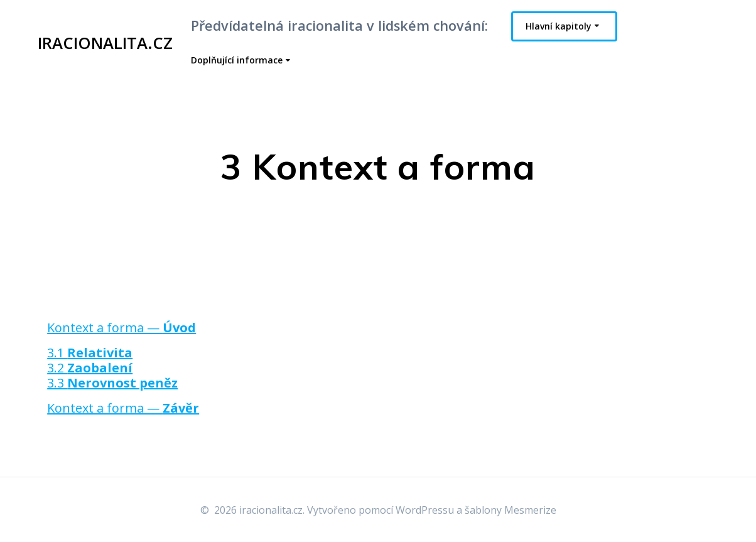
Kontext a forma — (105, 328)
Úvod (179, 328)
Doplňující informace (237, 60)
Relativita (100, 353)
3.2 (57, 368)
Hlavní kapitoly (559, 26)
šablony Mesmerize (510, 510)
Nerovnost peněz (122, 383)
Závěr (181, 408)
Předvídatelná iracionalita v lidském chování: (339, 25)
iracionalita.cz (105, 43)
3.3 (57, 383)
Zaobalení (100, 368)
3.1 (57, 353)
